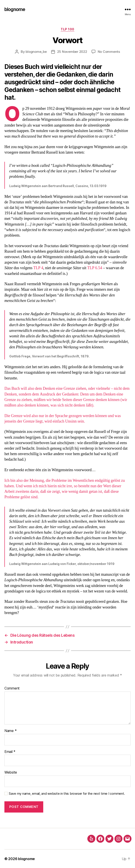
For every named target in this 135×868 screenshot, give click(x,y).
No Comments (109, 52)
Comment (12, 688)
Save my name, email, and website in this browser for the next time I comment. (67, 794)
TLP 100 (67, 29)
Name (10, 731)
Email (10, 752)
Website (11, 772)
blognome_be (36, 52)
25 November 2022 (72, 52)
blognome (15, 9)
